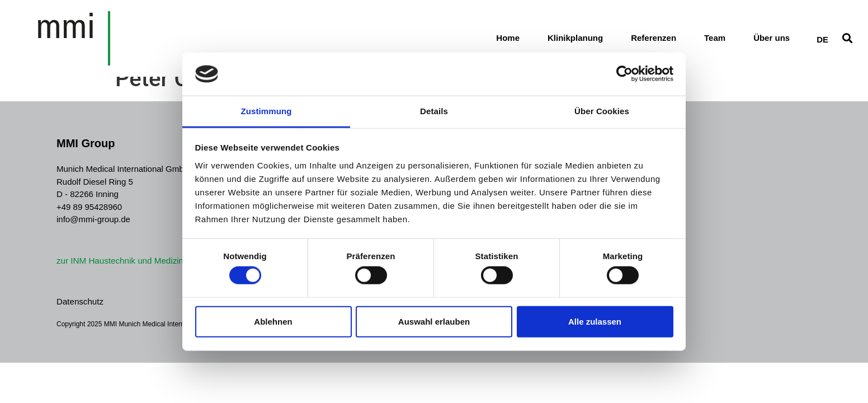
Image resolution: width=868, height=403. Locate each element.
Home (508, 41)
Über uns (772, 41)
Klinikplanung (575, 41)
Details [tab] (434, 111)
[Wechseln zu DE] (822, 40)
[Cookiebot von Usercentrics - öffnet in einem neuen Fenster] (624, 74)
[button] (848, 41)
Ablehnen (273, 321)
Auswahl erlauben (434, 321)
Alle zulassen (595, 321)
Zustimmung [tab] (266, 111)
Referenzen (654, 41)
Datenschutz (80, 301)
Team (715, 41)
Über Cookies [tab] (602, 111)
